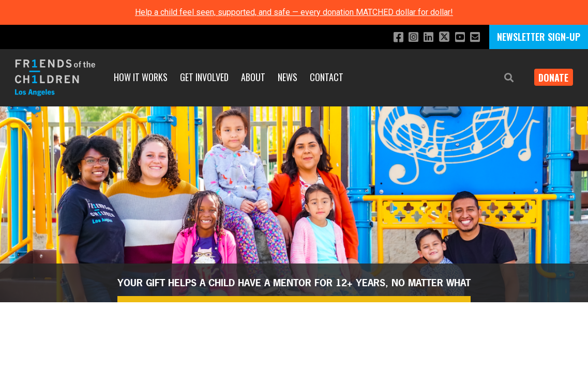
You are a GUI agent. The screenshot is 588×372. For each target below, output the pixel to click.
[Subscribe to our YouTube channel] (458, 37)
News (288, 77)
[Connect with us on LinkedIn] (423, 37)
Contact (327, 77)
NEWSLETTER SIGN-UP (539, 37)
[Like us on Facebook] (390, 37)
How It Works (141, 77)
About (253, 77)
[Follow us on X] (441, 38)
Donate (550, 78)
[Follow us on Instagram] (407, 37)
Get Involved (204, 77)
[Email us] (474, 37)
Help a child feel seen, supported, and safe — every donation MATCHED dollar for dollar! (294, 12)
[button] (501, 78)
